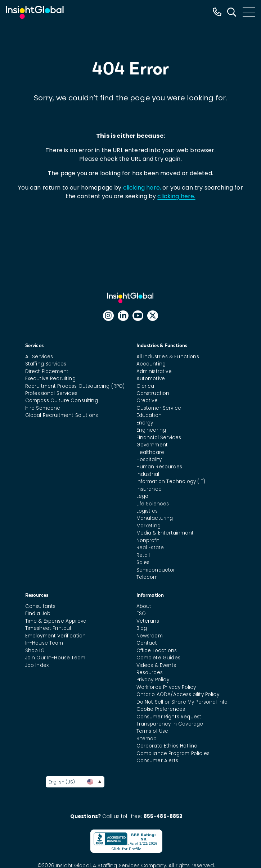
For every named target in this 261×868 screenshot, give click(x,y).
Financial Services (159, 438)
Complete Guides (158, 658)
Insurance (149, 489)
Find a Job (38, 613)
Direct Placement (47, 371)
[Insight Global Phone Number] (217, 12)
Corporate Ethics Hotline (167, 746)
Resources (150, 672)
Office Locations (157, 651)
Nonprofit (148, 540)
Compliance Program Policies (173, 753)
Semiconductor (156, 570)
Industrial (148, 474)
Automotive (151, 379)
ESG (141, 613)
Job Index (37, 665)
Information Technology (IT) (171, 481)
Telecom (147, 577)
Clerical (146, 386)
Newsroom (150, 636)
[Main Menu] (249, 12)
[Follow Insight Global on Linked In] (123, 316)
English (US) (75, 782)
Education (149, 415)
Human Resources (159, 467)
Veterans (148, 621)
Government (152, 445)
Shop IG (35, 651)
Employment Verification (56, 636)
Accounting (151, 364)
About (144, 606)
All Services (39, 357)
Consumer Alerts (157, 761)
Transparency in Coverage (170, 724)
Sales (143, 562)
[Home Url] (35, 12)
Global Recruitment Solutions (62, 415)
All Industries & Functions (168, 357)
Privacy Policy (153, 680)
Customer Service (159, 408)
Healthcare (150, 452)
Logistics (147, 511)
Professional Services (51, 393)
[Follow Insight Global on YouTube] (138, 316)
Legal (143, 496)
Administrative (154, 371)
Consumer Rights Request (169, 717)
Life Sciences (153, 504)
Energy (145, 423)
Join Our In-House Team (55, 658)
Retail (143, 555)
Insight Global (134, 298)
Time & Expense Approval (57, 621)
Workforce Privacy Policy (166, 687)
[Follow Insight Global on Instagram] (108, 316)
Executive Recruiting (50, 379)
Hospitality (149, 460)
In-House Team (44, 643)
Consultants (40, 606)
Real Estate (150, 548)
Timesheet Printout (49, 628)
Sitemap (147, 739)
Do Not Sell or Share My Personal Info (182, 702)
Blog (142, 628)
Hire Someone (43, 408)
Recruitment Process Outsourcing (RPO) (75, 386)
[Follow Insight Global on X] (153, 316)
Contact (147, 643)
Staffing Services (46, 364)
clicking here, (142, 188)
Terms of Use (152, 731)
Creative (147, 401)
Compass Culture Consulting (62, 401)
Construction (153, 393)
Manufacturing (155, 518)
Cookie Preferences (161, 709)
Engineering (151, 430)
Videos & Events (156, 665)
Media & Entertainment (165, 533)
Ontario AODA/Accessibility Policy (178, 694)
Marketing (148, 526)
